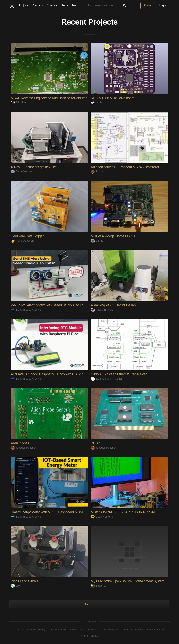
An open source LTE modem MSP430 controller (126, 167)
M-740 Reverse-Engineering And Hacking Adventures (50, 98)
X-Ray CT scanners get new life (34, 167)
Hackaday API (111, 629)
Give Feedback (59, 629)
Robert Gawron (22, 241)
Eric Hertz (19, 103)
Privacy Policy (94, 629)
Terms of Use (76, 629)
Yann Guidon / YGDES (107, 378)
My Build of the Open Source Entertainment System (129, 581)
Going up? (89, 622)
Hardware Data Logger (28, 236)
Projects (24, 6)
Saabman (99, 586)
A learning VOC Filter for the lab (114, 305)
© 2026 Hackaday (89, 636)
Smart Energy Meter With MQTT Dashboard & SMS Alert (53, 512)
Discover (38, 6)
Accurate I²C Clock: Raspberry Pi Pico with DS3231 (49, 374)
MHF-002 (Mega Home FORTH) (115, 236)
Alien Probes (20, 443)
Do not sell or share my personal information (143, 629)
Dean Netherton (103, 517)
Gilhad (97, 241)
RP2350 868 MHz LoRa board (113, 98)
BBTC (95, 443)
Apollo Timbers (102, 309)
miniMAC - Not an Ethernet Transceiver (120, 374)
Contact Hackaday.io (37, 629)
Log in (163, 6)
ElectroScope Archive (26, 309)
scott (16, 586)
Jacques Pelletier (23, 447)
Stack (65, 6)
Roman (98, 172)
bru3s (97, 103)
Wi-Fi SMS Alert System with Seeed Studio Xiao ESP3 (51, 305)
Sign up (148, 6)
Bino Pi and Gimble (25, 581)
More (78, 6)
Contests (52, 6)
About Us (19, 629)
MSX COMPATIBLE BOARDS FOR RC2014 (124, 512)
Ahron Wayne (21, 172)
